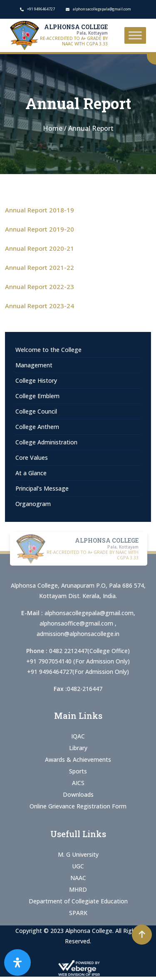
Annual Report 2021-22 (40, 267)
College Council (36, 411)
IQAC (78, 736)
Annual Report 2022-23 (40, 287)
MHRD (78, 889)
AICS (78, 783)
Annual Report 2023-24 (40, 306)
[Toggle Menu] (135, 35)
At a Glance (31, 473)
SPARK (78, 913)
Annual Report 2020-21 (40, 248)
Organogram (33, 504)
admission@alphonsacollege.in (78, 634)
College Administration (46, 442)
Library (78, 748)
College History (36, 380)
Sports (78, 771)
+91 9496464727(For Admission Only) (78, 672)
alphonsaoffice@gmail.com (77, 623)
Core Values (32, 458)
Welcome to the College (48, 350)
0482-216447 (85, 689)
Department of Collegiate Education (78, 901)
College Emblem (37, 396)
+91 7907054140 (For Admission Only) (78, 661)
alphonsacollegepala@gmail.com (89, 613)
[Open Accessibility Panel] (17, 963)
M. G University (78, 854)
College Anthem (37, 427)
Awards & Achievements (78, 759)
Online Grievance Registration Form (78, 806)
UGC (78, 866)
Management (34, 365)
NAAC (78, 878)
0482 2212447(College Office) (89, 651)
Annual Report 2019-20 (40, 229)
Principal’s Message (42, 488)
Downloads (78, 794)
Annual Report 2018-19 (40, 210)
